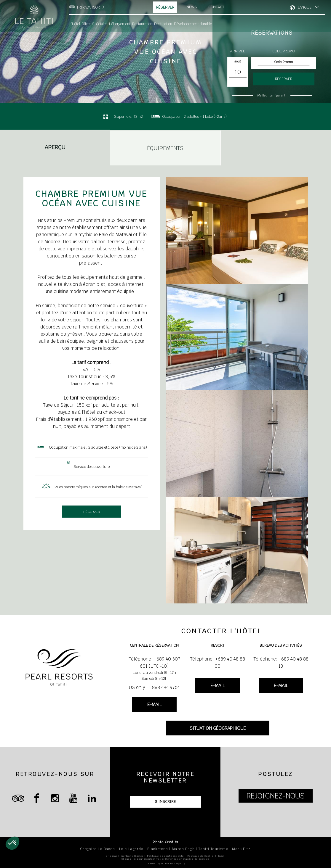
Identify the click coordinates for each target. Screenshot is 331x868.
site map (112, 856)
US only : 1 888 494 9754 (154, 687)
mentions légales (132, 856)
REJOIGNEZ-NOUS (276, 796)
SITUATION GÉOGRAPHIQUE (218, 728)
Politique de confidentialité (165, 856)
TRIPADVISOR (88, 7)
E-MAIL (154, 704)
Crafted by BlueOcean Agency (166, 863)
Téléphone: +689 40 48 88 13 (281, 662)
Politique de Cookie (201, 856)
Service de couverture (92, 467)
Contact (216, 7)
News (192, 7)
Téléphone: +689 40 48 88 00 (218, 662)
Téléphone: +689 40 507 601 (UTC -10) (154, 662)
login (222, 856)
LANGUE (305, 7)
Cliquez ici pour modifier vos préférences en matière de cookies (165, 859)
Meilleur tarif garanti (272, 95)
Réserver (165, 7)
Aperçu (55, 148)
